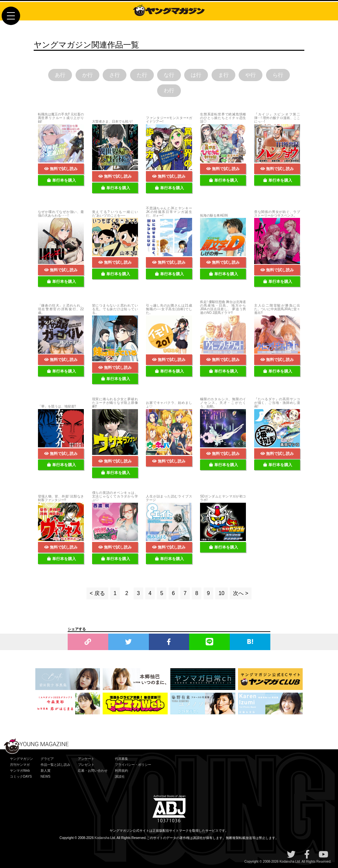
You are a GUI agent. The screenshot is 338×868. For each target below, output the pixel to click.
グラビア (47, 759)
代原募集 (121, 759)
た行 (142, 75)
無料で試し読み (61, 169)
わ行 (169, 91)
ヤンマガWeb (20, 771)
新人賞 (46, 771)
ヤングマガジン (21, 759)
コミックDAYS (21, 777)
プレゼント (86, 765)
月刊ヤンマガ (20, 765)
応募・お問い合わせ (93, 771)
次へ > (241, 593)
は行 (196, 75)
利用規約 (121, 771)
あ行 (60, 75)
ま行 (223, 75)
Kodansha (102, 838)
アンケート (86, 759)
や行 (251, 75)
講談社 (120, 777)
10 (221, 593)
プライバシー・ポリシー (133, 765)
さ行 (115, 75)
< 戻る (97, 593)
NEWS (46, 777)
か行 (87, 75)
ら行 (278, 75)
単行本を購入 (62, 180)
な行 (169, 75)
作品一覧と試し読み (55, 765)
